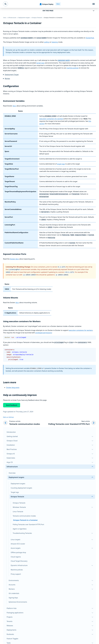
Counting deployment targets (21, 484)
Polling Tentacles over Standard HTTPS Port (28, 521)
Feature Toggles (12, 635)
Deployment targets (18, 480)
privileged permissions (44, 330)
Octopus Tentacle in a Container (25, 517)
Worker (7, 78)
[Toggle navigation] (94, 4)
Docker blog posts (13, 384)
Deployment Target (12, 74)
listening (55, 42)
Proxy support (16, 571)
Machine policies (17, 566)
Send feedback (12, 402)
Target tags (15, 489)
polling (47, 42)
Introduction (11, 429)
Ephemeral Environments (18, 598)
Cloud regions (16, 553)
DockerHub (90, 38)
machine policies (72, 68)
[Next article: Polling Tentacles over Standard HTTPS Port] (72, 419)
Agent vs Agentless (20, 525)
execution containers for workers (51, 118)
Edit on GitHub (8, 414)
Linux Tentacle (18, 508)
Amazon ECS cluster (18, 540)
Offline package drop (18, 549)
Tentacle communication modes (24, 512)
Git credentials (14, 590)
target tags (40, 63)
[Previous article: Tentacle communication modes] (22, 419)
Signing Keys (13, 594)
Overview (12, 469)
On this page (48, 11)
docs (14, 105)
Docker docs (14, 257)
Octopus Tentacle (19, 499)
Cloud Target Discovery (19, 558)
